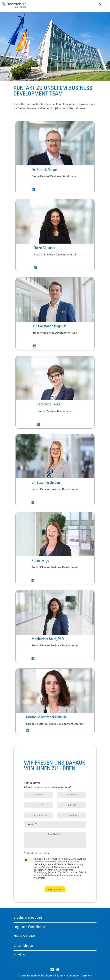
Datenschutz (75, 859)
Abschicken (55, 890)
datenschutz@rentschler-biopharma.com (59, 875)
